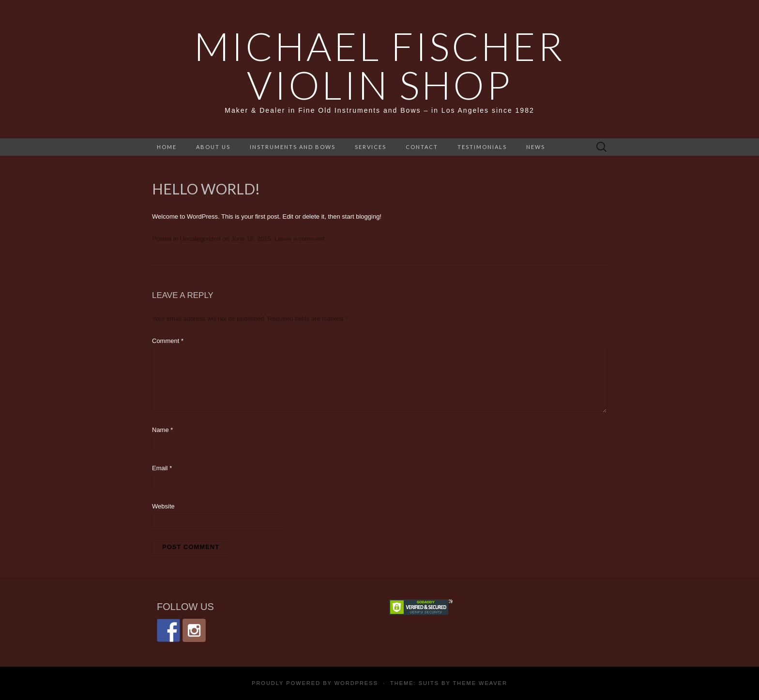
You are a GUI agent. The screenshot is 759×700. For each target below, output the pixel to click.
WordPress (356, 683)
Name (162, 430)
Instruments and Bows (293, 147)
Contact (422, 147)
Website (163, 506)
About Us (213, 147)
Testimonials (482, 147)
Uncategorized (200, 239)
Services (371, 147)
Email (162, 468)
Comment (168, 341)
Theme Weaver (480, 683)
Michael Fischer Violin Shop (379, 65)
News (536, 147)
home (167, 147)
